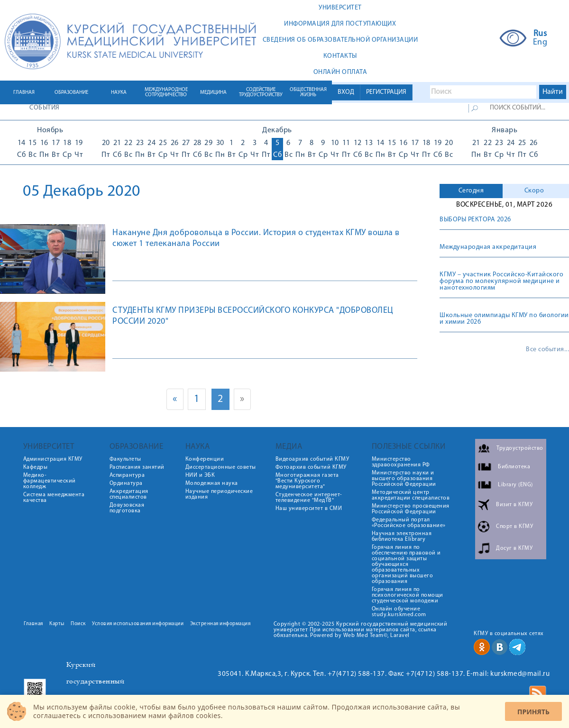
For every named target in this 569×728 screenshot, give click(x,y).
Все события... (547, 350)
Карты (57, 624)
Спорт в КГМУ (514, 527)
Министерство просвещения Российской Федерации (411, 509)
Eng (540, 43)
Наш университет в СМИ (309, 509)
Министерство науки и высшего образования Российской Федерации (404, 479)
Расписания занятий (137, 467)
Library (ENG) (515, 485)
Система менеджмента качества (54, 498)
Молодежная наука (212, 483)
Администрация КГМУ (53, 459)
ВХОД (346, 92)
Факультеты (125, 459)
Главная (33, 624)
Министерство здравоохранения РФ (401, 462)
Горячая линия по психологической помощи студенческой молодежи (408, 595)
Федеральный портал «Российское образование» (409, 523)
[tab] (471, 191)
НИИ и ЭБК (200, 475)
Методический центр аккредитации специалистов (411, 495)
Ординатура (126, 483)
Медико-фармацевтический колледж (50, 481)
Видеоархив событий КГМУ (312, 459)
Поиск (78, 624)
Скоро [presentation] (534, 191)
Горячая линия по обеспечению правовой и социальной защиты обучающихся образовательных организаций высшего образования (406, 564)
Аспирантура (127, 475)
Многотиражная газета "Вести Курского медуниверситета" (307, 481)
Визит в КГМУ (514, 505)
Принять (533, 712)
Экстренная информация (220, 624)
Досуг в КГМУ (514, 548)
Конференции (205, 459)
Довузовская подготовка (127, 508)
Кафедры (36, 467)
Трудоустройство (520, 448)
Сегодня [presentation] (471, 191)
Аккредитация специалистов (129, 494)
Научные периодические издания (219, 494)
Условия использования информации (138, 624)
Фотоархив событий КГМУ (311, 467)
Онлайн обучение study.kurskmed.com (399, 612)
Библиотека (514, 467)
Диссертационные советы (221, 467)
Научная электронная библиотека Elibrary (402, 537)
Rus (540, 34)
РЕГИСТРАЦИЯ (386, 92)
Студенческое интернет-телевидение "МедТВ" (309, 498)
